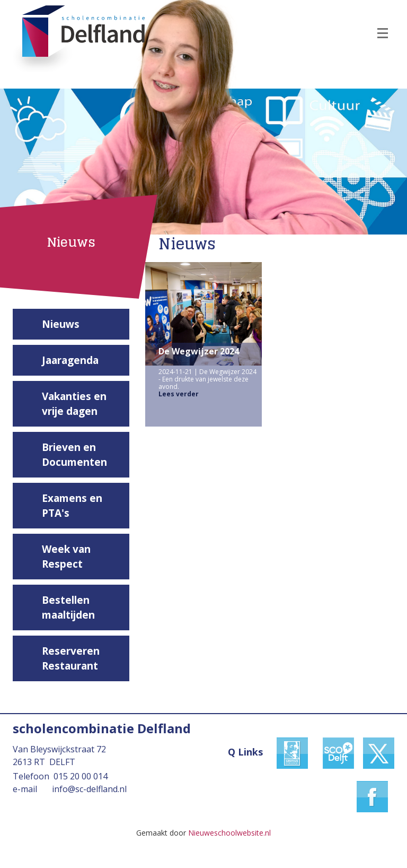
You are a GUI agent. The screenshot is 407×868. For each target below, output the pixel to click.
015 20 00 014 (81, 776)
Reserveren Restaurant (71, 658)
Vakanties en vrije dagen (74, 404)
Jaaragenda (70, 360)
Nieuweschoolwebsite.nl (229, 833)
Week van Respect (66, 557)
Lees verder (179, 394)
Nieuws (61, 324)
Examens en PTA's (72, 506)
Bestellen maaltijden (68, 607)
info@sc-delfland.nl (89, 789)
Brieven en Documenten (74, 455)
